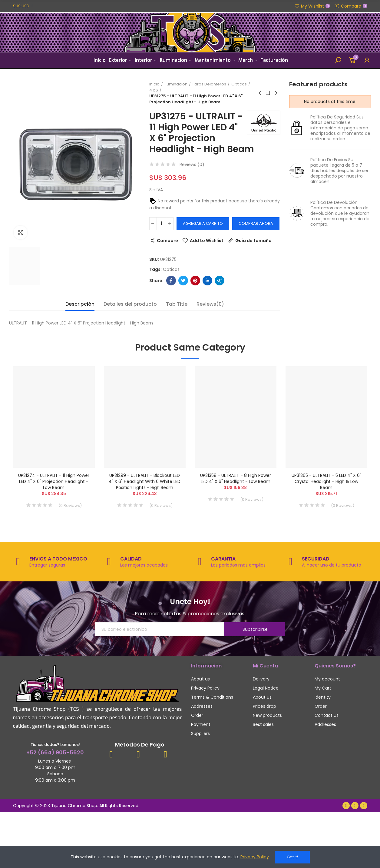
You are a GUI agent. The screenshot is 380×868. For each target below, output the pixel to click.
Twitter (183, 281)
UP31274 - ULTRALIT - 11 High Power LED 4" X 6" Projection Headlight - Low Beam (54, 481)
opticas (171, 269)
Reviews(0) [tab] (210, 304)
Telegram (220, 281)
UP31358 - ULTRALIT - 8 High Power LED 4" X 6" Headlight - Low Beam (236, 478)
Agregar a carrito (203, 223)
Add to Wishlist (207, 241)
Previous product (260, 93)
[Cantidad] (161, 224)
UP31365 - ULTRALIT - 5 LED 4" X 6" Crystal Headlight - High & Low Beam (326, 481)
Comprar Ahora (256, 223)
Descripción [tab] (80, 304)
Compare (167, 241)
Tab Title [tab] (177, 304)
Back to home (268, 93)
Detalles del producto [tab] (130, 304)
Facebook (171, 281)
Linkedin (207, 281)
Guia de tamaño (253, 241)
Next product (276, 93)
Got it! (292, 857)
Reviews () (192, 165)
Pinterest (195, 281)
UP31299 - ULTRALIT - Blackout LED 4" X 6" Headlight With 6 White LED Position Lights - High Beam (145, 481)
